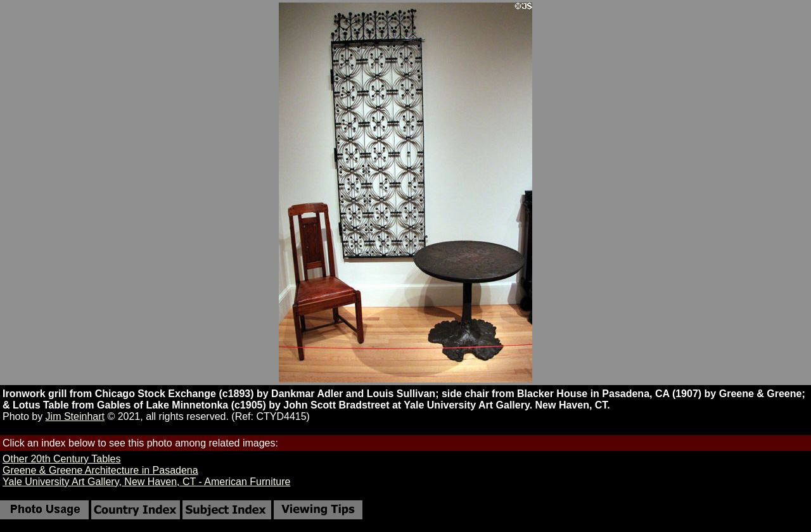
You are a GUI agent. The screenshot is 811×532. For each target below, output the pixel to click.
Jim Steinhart (75, 416)
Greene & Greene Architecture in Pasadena (100, 470)
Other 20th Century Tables (61, 459)
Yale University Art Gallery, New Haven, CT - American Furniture (146, 482)
